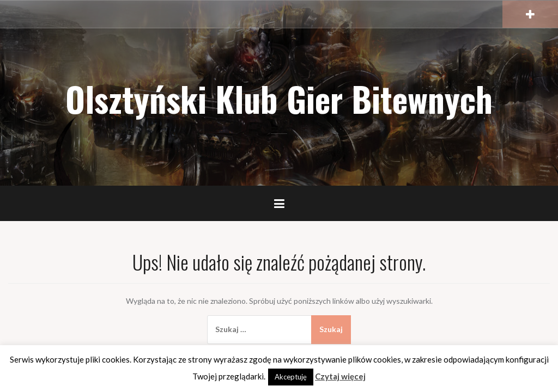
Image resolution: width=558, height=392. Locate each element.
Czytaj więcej (340, 376)
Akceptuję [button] (291, 377)
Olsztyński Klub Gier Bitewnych (279, 99)
